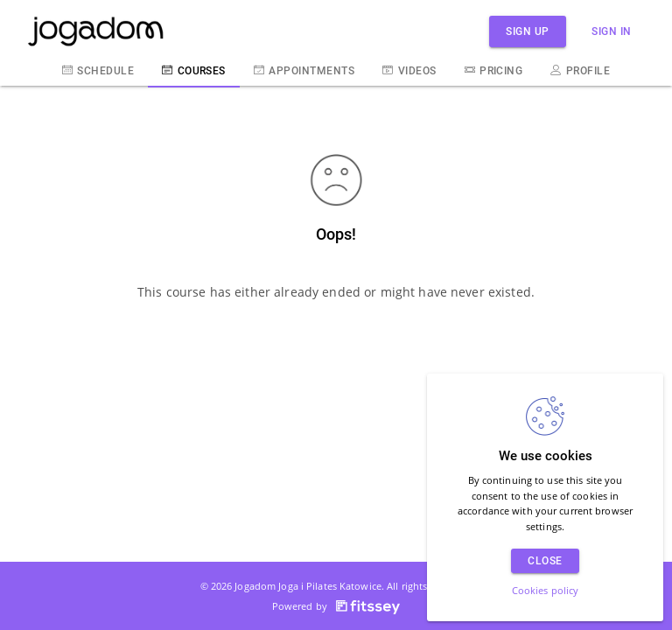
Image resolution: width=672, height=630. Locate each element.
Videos (409, 70)
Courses (194, 70)
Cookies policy (546, 590)
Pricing (494, 70)
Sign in (612, 31)
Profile (580, 70)
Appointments (304, 70)
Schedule (98, 70)
